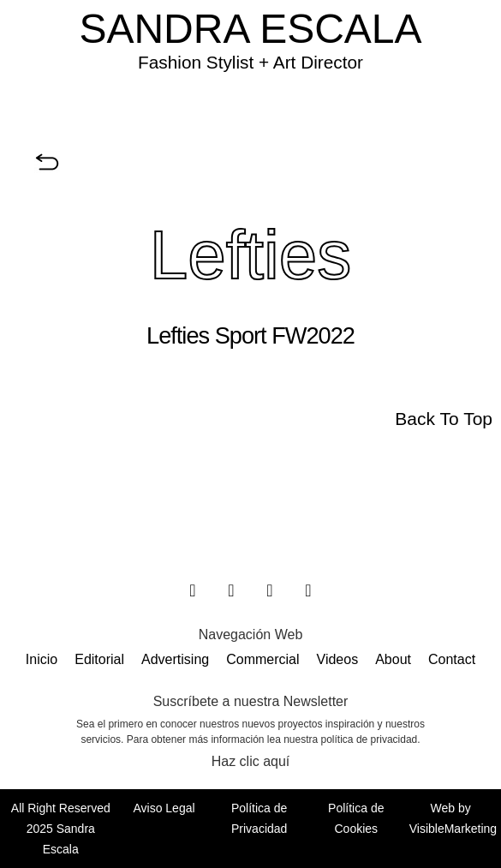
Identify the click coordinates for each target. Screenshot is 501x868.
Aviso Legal (164, 808)
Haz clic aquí (251, 761)
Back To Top (444, 419)
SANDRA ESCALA (250, 29)
